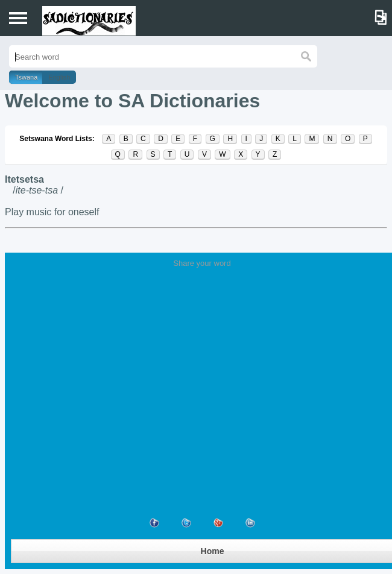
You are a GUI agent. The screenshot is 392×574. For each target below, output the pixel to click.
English (59, 77)
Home (213, 551)
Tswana (26, 77)
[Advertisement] (202, 358)
